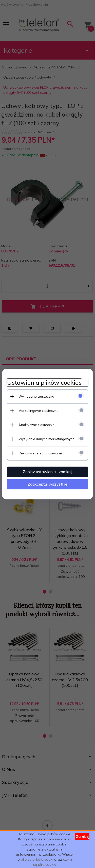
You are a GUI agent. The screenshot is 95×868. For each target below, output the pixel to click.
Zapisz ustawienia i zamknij (48, 472)
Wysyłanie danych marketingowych (46, 439)
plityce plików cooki (37, 859)
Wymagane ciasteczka (36, 396)
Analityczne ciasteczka (36, 425)
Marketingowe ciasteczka (39, 411)
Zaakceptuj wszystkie (48, 484)
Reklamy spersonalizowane (40, 453)
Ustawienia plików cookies (44, 383)
